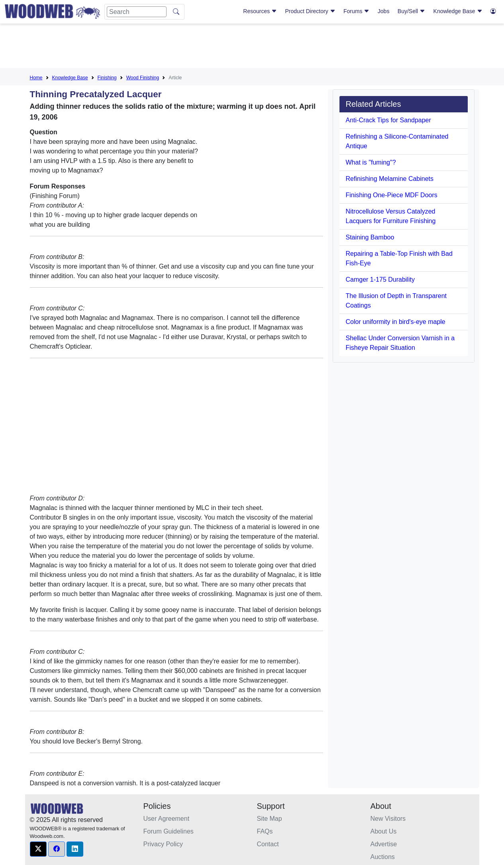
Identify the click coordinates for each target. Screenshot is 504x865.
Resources (260, 11)
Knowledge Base (458, 11)
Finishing (107, 78)
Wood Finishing (143, 78)
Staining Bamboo (370, 237)
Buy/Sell (411, 11)
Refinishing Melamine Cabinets (390, 179)
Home (36, 78)
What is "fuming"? (371, 162)
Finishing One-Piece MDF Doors (392, 195)
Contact (268, 844)
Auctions (383, 857)
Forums (356, 11)
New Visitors (388, 819)
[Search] (137, 12)
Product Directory (310, 11)
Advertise (384, 844)
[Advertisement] (252, 47)
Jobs (384, 11)
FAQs (265, 831)
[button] (38, 849)
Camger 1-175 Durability (380, 280)
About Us (384, 831)
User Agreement (167, 819)
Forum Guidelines (169, 831)
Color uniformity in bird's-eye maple (396, 322)
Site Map (270, 819)
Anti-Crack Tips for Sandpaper (388, 120)
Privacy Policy (163, 844)
